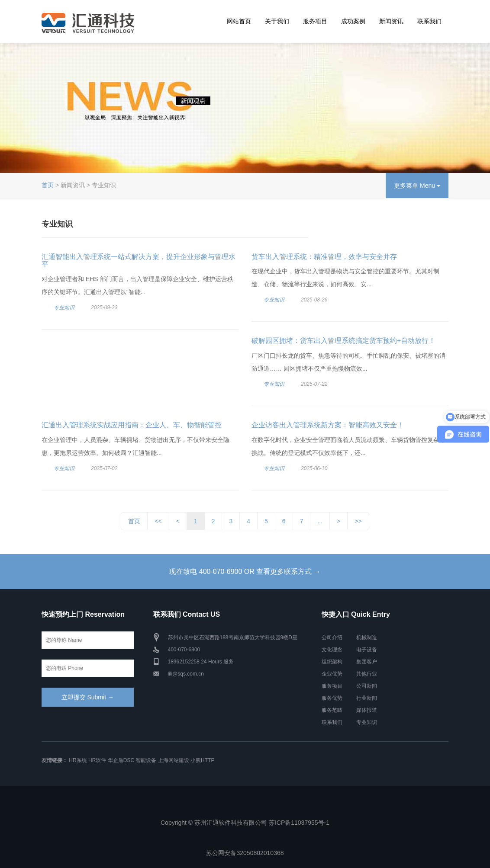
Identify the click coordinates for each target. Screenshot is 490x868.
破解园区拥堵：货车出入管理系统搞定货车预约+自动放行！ (343, 341)
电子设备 (367, 650)
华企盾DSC (121, 760)
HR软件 (97, 760)
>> (358, 521)
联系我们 (429, 21)
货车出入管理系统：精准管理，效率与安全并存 (324, 257)
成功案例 (353, 21)
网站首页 (239, 21)
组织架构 (332, 662)
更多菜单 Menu (417, 186)
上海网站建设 (174, 760)
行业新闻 (367, 698)
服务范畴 (332, 710)
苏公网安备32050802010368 (245, 853)
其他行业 (367, 674)
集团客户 (367, 662)
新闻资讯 (391, 21)
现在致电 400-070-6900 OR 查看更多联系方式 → (245, 572)
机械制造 (367, 637)
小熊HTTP (202, 760)
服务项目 (315, 21)
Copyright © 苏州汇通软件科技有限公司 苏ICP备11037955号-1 (245, 823)
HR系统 (78, 760)
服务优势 (332, 698)
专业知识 (64, 307)
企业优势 (332, 674)
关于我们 (277, 21)
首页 (48, 185)
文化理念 (332, 650)
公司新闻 (367, 686)
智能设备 (146, 760)
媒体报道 (367, 710)
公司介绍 (332, 637)
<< (158, 521)
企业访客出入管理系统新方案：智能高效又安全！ (328, 425)
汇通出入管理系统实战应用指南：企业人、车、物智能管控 (132, 425)
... (320, 521)
